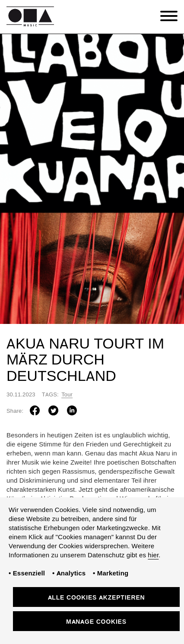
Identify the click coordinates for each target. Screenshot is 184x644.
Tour (67, 395)
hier (153, 556)
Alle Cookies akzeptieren (97, 598)
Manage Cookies (96, 622)
